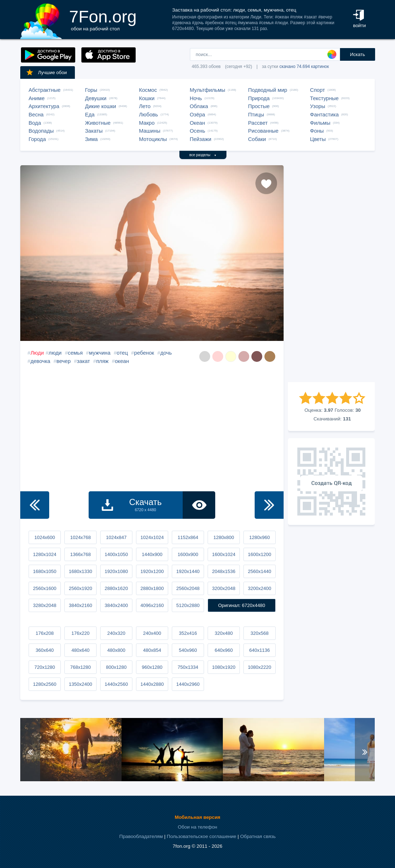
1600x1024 (224, 554)
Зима (91, 139)
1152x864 (188, 537)
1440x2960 (188, 684)
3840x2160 (80, 605)
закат (84, 361)
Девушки (96, 98)
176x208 (45, 633)
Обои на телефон (198, 827)
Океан (197, 123)
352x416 (188, 633)
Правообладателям (141, 836)
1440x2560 (116, 684)
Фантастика (324, 115)
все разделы (203, 155)
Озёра (197, 115)
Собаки (257, 139)
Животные (98, 123)
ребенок (144, 353)
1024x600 (45, 537)
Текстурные (324, 98)
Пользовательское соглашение (201, 836)
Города (37, 139)
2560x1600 (44, 588)
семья (75, 353)
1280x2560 (44, 684)
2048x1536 (224, 571)
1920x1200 (152, 571)
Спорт (317, 90)
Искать (357, 54)
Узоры (318, 106)
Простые (259, 106)
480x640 (81, 650)
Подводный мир (268, 90)
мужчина (100, 353)
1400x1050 (116, 554)
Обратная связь (258, 836)
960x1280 (152, 667)
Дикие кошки (101, 106)
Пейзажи (200, 139)
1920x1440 (188, 571)
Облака (199, 106)
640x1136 (260, 650)
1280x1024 (44, 554)
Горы (91, 90)
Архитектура (44, 106)
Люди (37, 353)
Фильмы (320, 123)
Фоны (317, 131)
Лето (145, 106)
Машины (150, 131)
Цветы (318, 139)
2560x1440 (259, 571)
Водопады (41, 131)
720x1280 (45, 667)
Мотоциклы (153, 139)
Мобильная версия (197, 817)
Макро (147, 123)
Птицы (256, 115)
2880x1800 (152, 588)
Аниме (37, 98)
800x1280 (116, 667)
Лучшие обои (46, 72)
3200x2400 (259, 588)
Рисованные (263, 131)
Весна (36, 115)
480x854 (152, 650)
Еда (90, 115)
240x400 (152, 633)
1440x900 (152, 554)
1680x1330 (80, 571)
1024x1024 (152, 537)
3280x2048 (44, 605)
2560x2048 (188, 588)
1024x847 (116, 537)
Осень (197, 131)
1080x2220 (259, 667)
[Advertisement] (331, 274)
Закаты (94, 131)
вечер (63, 361)
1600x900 (188, 554)
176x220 (81, 633)
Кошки (147, 98)
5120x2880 (188, 605)
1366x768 (80, 554)
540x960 (188, 650)
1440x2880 (152, 684)
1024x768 (80, 537)
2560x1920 (80, 588)
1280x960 (260, 537)
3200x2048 (224, 588)
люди (55, 353)
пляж (102, 361)
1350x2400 (80, 684)
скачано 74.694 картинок (304, 67)
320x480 (224, 633)
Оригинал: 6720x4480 (242, 605)
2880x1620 (116, 588)
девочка (40, 361)
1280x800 (224, 537)
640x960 (224, 650)
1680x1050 (44, 571)
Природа (259, 98)
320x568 (260, 633)
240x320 (116, 633)
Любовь (148, 115)
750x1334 (188, 667)
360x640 (45, 650)
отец (122, 353)
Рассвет (258, 123)
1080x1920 (224, 667)
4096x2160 (152, 605)
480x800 (116, 650)
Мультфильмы (207, 90)
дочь (166, 353)
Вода (35, 123)
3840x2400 (116, 605)
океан (122, 361)
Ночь (196, 98)
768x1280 (80, 667)
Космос (148, 90)
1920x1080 (116, 571)
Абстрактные (44, 90)
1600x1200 (259, 554)
